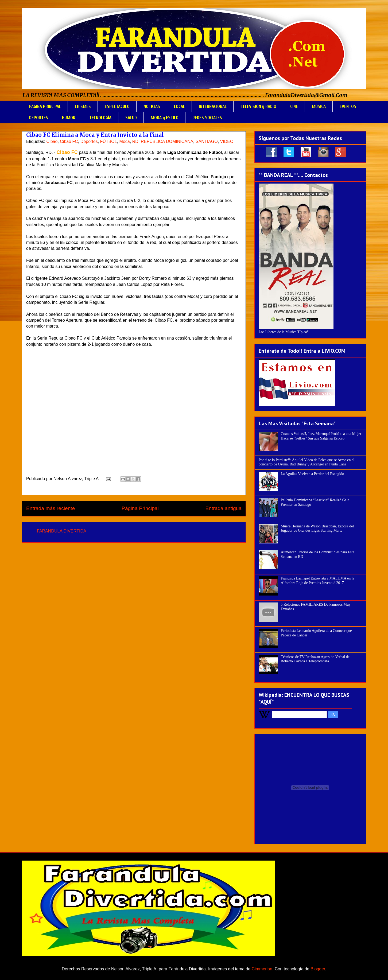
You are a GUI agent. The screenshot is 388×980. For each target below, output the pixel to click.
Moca (125, 141)
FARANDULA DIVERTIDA (62, 531)
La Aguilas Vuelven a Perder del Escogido (313, 474)
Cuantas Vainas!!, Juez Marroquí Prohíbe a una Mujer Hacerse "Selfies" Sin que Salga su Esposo (321, 436)
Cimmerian (262, 969)
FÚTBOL (109, 141)
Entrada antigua (224, 508)
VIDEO (227, 141)
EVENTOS (348, 106)
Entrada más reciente (51, 508)
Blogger (318, 969)
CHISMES (83, 106)
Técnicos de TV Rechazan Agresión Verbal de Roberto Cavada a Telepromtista (315, 659)
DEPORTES (39, 118)
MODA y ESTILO (165, 118)
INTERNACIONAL (213, 106)
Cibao (52, 141)
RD (135, 141)
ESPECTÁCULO (117, 106)
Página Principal (140, 508)
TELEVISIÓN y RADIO (258, 106)
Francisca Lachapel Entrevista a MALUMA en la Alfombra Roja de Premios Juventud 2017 (318, 581)
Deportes (89, 141)
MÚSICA (319, 106)
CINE (294, 106)
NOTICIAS (152, 106)
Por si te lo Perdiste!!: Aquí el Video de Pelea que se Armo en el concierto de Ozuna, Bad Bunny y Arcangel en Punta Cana (306, 462)
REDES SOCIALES (207, 118)
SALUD (131, 118)
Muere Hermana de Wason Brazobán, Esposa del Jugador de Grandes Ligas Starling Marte (317, 528)
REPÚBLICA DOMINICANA (167, 141)
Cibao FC (69, 141)
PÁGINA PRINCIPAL (45, 106)
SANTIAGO (207, 141)
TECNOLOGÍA (100, 118)
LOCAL (179, 106)
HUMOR (69, 118)
